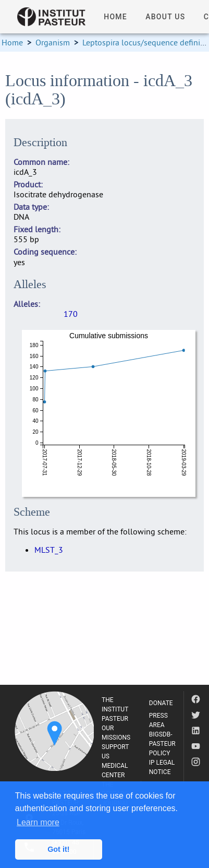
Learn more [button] (38, 822)
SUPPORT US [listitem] (115, 752)
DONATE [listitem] (161, 703)
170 (71, 314)
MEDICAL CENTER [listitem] (115, 770)
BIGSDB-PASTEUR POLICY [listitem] (162, 744)
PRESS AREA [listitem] (158, 720)
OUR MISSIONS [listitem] (116, 733)
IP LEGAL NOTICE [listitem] (162, 767)
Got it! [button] (58, 849)
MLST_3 (49, 550)
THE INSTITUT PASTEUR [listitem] (115, 709)
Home (12, 42)
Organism (53, 42)
